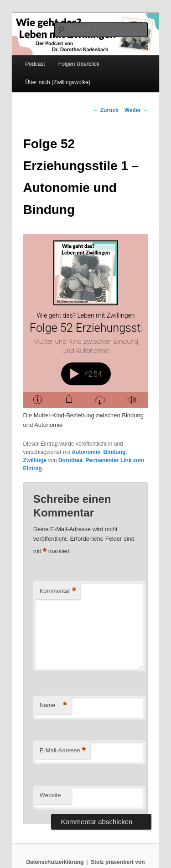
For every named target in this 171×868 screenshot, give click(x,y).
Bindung (115, 452)
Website (50, 795)
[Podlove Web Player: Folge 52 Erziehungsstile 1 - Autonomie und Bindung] (86, 321)
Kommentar (58, 591)
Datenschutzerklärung (55, 862)
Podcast (35, 64)
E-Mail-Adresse (63, 751)
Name (53, 706)
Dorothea (70, 460)
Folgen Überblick (79, 64)
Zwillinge (35, 460)
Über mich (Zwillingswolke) (58, 82)
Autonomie (86, 452)
